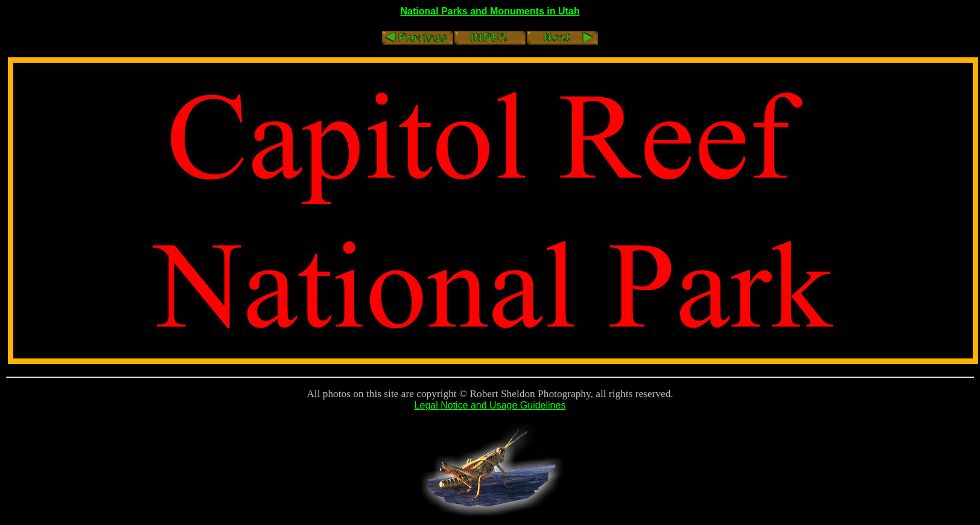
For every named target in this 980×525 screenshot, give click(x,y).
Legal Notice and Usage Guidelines (490, 405)
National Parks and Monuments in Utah (490, 11)
